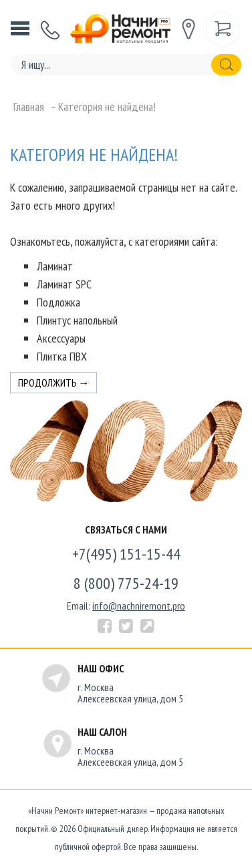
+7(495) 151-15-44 (126, 554)
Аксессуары (61, 338)
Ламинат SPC (64, 284)
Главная (29, 106)
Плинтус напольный (77, 320)
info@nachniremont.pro (139, 606)
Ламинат (55, 266)
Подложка (58, 302)
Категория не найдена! (107, 106)
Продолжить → (54, 383)
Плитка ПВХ (62, 356)
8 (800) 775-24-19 (126, 583)
